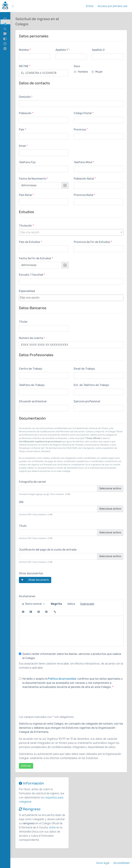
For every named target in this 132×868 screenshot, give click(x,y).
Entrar (90, 6)
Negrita (56, 604)
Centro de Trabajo (31, 369)
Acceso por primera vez (112, 6)
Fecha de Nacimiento (33, 179)
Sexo (77, 66)
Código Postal (83, 113)
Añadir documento (34, 580)
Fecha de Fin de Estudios (35, 258)
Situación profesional (33, 401)
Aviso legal (103, 863)
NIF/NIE (24, 66)
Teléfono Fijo (27, 162)
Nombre (24, 50)
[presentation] (45, 700)
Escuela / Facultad (31, 275)
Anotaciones (27, 596)
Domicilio (25, 97)
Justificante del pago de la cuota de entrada (48, 550)
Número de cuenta (31, 338)
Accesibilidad (121, 863)
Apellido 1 (62, 50)
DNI (21, 502)
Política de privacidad (62, 679)
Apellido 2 (98, 50)
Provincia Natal (84, 195)
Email (22, 146)
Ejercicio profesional (87, 401)
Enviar (26, 766)
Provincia (80, 130)
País (22, 130)
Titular (23, 322)
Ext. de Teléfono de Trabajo (91, 385)
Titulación (25, 226)
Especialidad (27, 291)
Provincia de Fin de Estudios (92, 242)
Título (23, 526)
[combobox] (71, 232)
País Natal (25, 195)
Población (25, 113)
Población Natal (84, 179)
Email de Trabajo (84, 369)
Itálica (71, 604)
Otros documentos (31, 573)
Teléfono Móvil (83, 162)
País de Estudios (29, 242)
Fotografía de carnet (32, 482)
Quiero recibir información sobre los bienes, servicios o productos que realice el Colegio (70, 656)
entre (52, 827)
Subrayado (87, 604)
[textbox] (72, 298)
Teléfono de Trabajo (32, 385)
